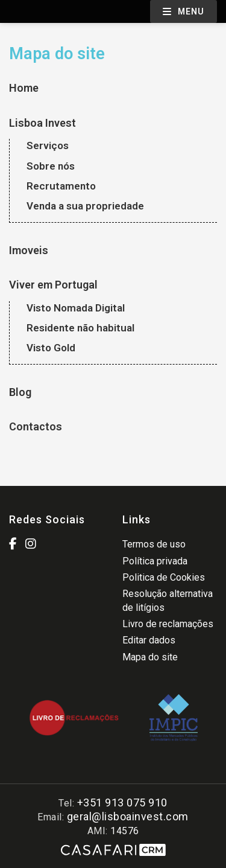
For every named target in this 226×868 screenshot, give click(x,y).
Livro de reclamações (168, 624)
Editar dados (149, 640)
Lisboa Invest (42, 123)
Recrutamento (61, 186)
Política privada (155, 561)
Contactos (36, 426)
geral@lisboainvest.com (128, 816)
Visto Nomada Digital (76, 308)
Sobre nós (51, 166)
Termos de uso (154, 544)
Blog (20, 392)
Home (24, 88)
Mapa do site (150, 657)
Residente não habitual (80, 328)
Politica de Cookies (164, 577)
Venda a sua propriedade (85, 206)
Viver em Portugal (53, 285)
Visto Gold (51, 348)
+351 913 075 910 (122, 803)
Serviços (48, 145)
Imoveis (29, 250)
